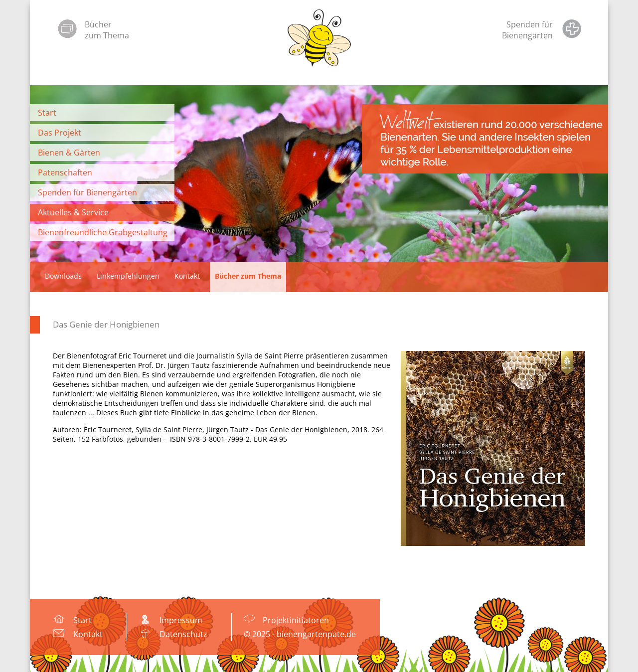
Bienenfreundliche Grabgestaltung (103, 232)
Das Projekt (60, 133)
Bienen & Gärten (69, 153)
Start (47, 113)
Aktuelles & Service (73, 212)
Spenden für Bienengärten (87, 192)
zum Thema (107, 35)
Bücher (98, 24)
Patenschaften (65, 172)
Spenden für (530, 24)
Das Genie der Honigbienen (106, 324)
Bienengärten (527, 35)
